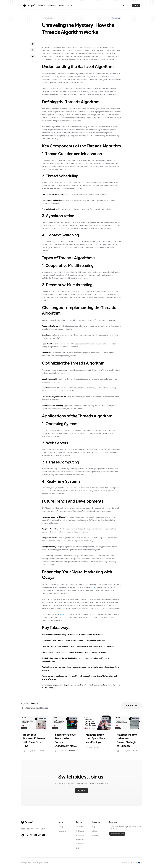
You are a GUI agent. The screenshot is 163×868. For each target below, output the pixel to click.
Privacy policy (80, 839)
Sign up (136, 5)
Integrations (52, 6)
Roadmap (95, 835)
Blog (94, 827)
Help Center (79, 827)
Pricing (62, 6)
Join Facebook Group (117, 834)
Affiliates (95, 831)
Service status (80, 831)
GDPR (77, 848)
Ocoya (92, 587)
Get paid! (70, 6)
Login (128, 5)
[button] (42, 6)
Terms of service (81, 835)
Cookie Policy (80, 844)
